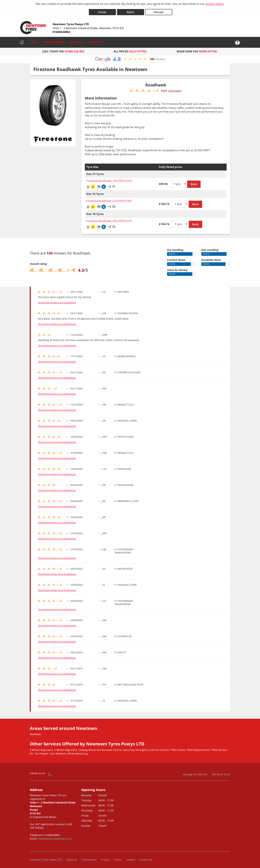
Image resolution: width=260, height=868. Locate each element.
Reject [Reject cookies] (131, 11)
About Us (76, 41)
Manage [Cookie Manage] (159, 11)
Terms (118, 858)
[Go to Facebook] (50, 772)
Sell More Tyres (221, 773)
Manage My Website (195, 773)
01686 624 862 (75, 50)
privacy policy (214, 4)
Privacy (105, 858)
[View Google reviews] (130, 58)
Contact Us (95, 41)
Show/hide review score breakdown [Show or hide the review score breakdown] (57, 301)
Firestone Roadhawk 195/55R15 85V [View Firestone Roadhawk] (109, 179)
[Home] (22, 41)
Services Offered (54, 41)
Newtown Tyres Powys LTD (46, 858)
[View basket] (237, 41)
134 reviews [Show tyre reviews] (175, 89)
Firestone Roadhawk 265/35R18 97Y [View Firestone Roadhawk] (109, 219)
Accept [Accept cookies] (102, 11)
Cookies (130, 858)
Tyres (34, 41)
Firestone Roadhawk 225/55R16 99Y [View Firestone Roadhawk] (109, 199)
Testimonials (89, 858)
